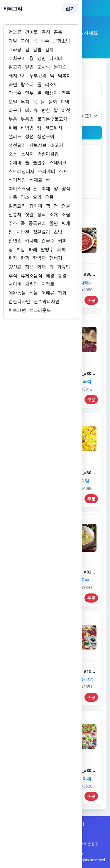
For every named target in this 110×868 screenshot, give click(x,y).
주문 (91, 300)
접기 (70, 9)
